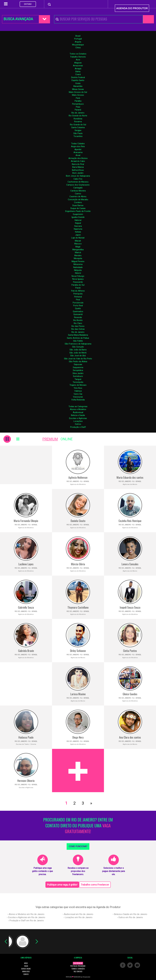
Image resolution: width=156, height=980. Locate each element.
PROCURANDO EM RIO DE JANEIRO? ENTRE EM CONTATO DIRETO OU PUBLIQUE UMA (78, 826)
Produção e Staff (78, 427)
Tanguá (78, 379)
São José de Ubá (78, 356)
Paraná (78, 110)
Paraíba (78, 101)
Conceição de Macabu (78, 200)
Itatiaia (78, 232)
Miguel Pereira (78, 261)
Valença (78, 391)
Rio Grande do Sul (78, 125)
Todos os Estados (78, 54)
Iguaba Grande (78, 217)
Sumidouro (78, 376)
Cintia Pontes (130, 651)
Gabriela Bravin (26, 651)
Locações (78, 421)
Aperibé (78, 149)
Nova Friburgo (78, 276)
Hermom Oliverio (26, 781)
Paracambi (78, 282)
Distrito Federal (78, 77)
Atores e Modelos (78, 409)
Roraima (78, 122)
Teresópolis (78, 382)
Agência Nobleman (78, 477)
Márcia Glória (78, 564)
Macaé (78, 241)
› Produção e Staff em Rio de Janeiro (26, 921)
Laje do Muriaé (78, 238)
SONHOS (26, 974)
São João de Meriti (78, 353)
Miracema (78, 264)
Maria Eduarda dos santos (130, 477)
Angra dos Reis (78, 146)
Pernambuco (78, 104)
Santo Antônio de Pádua (78, 338)
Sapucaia (78, 364)
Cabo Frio (78, 179)
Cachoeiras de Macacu (78, 182)
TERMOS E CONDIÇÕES (78, 969)
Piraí (78, 300)
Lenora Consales (130, 564)
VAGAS (26, 966)
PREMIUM (50, 439)
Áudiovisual (78, 412)
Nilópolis (78, 270)
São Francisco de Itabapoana (78, 344)
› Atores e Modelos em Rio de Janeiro (26, 914)
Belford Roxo (78, 170)
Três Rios (78, 388)
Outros (78, 424)
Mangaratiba (78, 250)
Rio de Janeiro (78, 113)
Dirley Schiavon (78, 651)
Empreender (87, 977)
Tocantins (78, 136)
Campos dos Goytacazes (78, 185)
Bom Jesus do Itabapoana (78, 176)
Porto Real (78, 306)
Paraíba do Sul (78, 285)
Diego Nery (78, 737)
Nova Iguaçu (78, 279)
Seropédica (78, 370)
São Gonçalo (78, 347)
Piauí (78, 107)
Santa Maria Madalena (78, 335)
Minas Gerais (78, 89)
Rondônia (78, 119)
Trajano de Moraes (78, 385)
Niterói (78, 273)
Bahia (78, 72)
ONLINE (67, 439)
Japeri (78, 235)
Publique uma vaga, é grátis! (62, 885)
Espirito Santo (78, 80)
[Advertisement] (26, 465)
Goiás (78, 83)
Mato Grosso (78, 95)
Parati (78, 288)
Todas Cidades (78, 144)
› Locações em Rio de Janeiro (78, 917)
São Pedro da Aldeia (78, 362)
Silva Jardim (78, 373)
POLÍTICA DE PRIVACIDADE (78, 966)
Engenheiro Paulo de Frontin (78, 211)
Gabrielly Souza (26, 607)
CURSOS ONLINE (26, 969)
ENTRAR (28, 4)
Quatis (78, 308)
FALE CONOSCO (78, 971)
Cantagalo (78, 188)
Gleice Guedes (130, 694)
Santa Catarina (78, 127)
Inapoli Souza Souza (130, 607)
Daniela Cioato (78, 521)
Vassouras (78, 397)
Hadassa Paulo (26, 737)
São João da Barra (78, 350)
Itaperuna (78, 229)
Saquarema (78, 367)
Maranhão (78, 86)
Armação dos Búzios (78, 158)
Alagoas (78, 63)
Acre (78, 60)
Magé (78, 247)
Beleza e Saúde (78, 415)
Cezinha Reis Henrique (130, 521)
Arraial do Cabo (78, 161)
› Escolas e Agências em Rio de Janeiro (26, 917)
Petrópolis (78, 294)
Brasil (78, 36)
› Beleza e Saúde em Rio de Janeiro (130, 914)
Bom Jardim (78, 173)
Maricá (78, 252)
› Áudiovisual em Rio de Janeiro (78, 914)
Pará (78, 98)
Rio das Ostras (78, 329)
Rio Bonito (78, 320)
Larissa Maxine (78, 694)
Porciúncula (78, 303)
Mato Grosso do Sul (78, 92)
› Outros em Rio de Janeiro (130, 917)
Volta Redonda (78, 400)
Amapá (78, 69)
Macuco (78, 244)
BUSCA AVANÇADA (18, 19)
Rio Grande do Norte (78, 116)
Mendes (78, 255)
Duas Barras (78, 205)
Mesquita (78, 258)
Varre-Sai (78, 394)
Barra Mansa (78, 167)
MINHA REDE (26, 971)
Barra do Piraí (78, 164)
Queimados (78, 311)
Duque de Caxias (78, 208)
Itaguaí (78, 223)
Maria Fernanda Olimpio (26, 521)
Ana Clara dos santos (130, 737)
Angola (78, 42)
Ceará (78, 74)
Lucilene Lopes (26, 564)
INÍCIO (26, 963)
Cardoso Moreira (78, 191)
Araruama (78, 152)
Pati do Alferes (78, 291)
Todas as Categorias (78, 406)
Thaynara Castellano (78, 607)
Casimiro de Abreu (78, 196)
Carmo (78, 194)
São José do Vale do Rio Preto (78, 359)
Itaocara (78, 226)
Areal (78, 155)
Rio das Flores (78, 326)
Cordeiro (78, 202)
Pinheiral (78, 297)
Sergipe (78, 130)
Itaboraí (78, 220)
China (78, 48)
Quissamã (78, 314)
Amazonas (78, 66)
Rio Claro (78, 323)
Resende (78, 317)
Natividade (78, 267)
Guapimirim (78, 214)
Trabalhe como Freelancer (95, 885)
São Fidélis (78, 341)
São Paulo (78, 133)
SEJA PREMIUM (78, 963)
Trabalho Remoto (78, 57)
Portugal (78, 39)
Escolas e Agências (78, 418)
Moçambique (78, 45)
